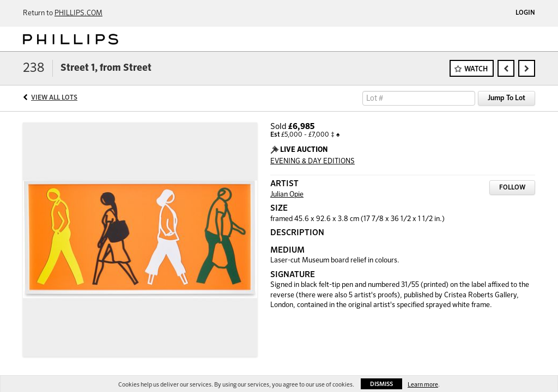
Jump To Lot (507, 98)
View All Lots (54, 98)
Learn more (423, 385)
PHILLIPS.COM (78, 13)
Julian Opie (287, 195)
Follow (512, 188)
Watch (476, 69)
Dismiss (381, 384)
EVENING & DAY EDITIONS (313, 161)
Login (525, 13)
